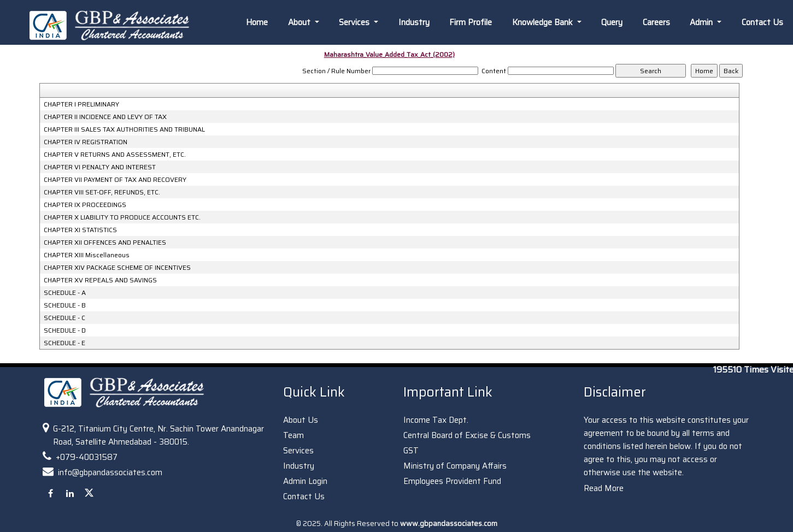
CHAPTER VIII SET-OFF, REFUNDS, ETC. (102, 192)
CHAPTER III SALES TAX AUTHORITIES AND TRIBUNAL (124, 129)
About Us (301, 420)
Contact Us (762, 22)
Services (298, 451)
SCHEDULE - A (65, 293)
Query (612, 22)
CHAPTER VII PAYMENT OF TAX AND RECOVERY (115, 180)
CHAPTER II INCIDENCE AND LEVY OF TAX (105, 117)
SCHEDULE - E (64, 343)
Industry (414, 22)
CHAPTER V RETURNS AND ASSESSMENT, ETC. (115, 155)
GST (411, 451)
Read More (604, 488)
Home (257, 22)
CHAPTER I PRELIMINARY (81, 104)
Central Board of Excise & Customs (467, 435)
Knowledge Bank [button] (544, 22)
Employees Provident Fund (452, 481)
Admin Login (305, 481)
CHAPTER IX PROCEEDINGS (85, 205)
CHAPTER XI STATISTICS (80, 230)
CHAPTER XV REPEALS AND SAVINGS (100, 280)
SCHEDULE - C (64, 318)
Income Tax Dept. (436, 420)
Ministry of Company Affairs (455, 466)
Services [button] (355, 22)
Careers (656, 22)
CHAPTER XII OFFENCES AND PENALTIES (105, 243)
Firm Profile (471, 22)
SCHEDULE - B (65, 305)
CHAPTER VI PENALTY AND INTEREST (100, 167)
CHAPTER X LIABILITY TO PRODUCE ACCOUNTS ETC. (122, 217)
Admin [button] (702, 22)
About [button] (300, 22)
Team (293, 435)
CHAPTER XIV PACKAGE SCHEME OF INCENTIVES (117, 268)
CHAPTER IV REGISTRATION (86, 142)
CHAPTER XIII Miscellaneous (87, 255)
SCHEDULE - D (65, 330)
